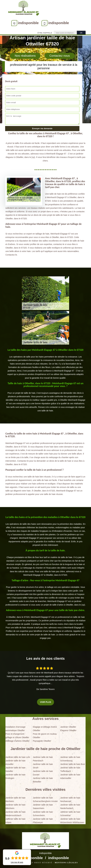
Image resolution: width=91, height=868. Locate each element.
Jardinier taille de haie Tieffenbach (70, 769)
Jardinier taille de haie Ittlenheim (15, 807)
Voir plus (45, 702)
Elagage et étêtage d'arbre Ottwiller (45, 729)
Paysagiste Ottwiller (42, 741)
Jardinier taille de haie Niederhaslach (70, 807)
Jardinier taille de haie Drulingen (15, 776)
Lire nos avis (17, 862)
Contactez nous (60, 56)
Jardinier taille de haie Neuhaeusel (70, 799)
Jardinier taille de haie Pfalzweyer (43, 821)
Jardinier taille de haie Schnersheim (43, 814)
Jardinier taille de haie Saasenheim (43, 807)
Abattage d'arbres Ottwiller (18, 741)
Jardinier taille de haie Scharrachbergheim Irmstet (45, 799)
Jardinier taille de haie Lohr (18, 757)
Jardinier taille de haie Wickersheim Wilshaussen (72, 821)
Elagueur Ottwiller (68, 730)
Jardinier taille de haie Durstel (43, 773)
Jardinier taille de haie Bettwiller (43, 780)
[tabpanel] (45, 364)
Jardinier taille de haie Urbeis (15, 821)
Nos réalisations (25, 56)
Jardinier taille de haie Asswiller (15, 762)
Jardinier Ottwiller (68, 727)
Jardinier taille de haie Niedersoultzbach (15, 814)
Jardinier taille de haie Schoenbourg (70, 759)
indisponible (28, 23)
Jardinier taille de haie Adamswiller (70, 776)
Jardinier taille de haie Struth (43, 766)
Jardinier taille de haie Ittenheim (15, 799)
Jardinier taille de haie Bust (73, 764)
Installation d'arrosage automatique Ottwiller (15, 729)
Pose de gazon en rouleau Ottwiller (45, 736)
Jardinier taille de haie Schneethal (70, 814)
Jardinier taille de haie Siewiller (15, 769)
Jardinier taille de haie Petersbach (43, 759)
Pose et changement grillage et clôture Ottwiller (17, 736)
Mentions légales (66, 863)
